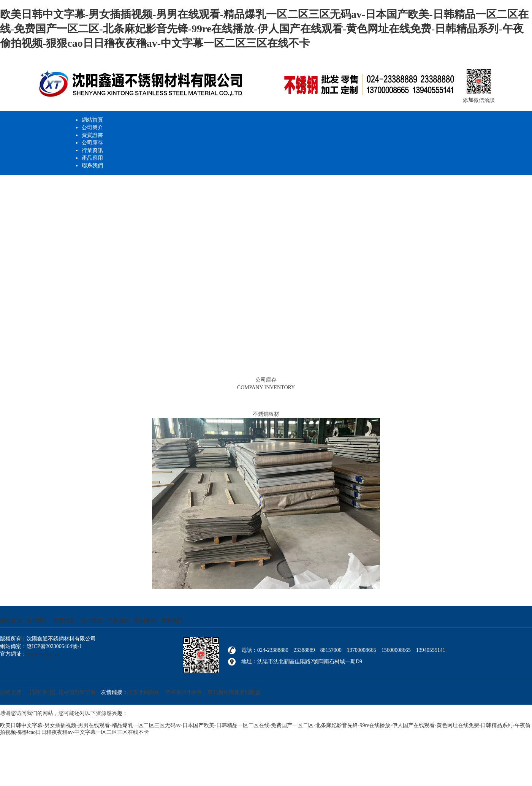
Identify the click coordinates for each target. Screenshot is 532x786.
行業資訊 (92, 150)
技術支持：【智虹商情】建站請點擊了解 (48, 692)
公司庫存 (92, 143)
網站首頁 (92, 120)
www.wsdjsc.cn (43, 654)
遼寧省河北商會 (184, 692)
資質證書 (92, 135)
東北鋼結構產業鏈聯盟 (234, 692)
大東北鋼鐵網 (144, 692)
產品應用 (92, 158)
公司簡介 (92, 128)
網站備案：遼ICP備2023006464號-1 (41, 646)
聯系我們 (92, 166)
